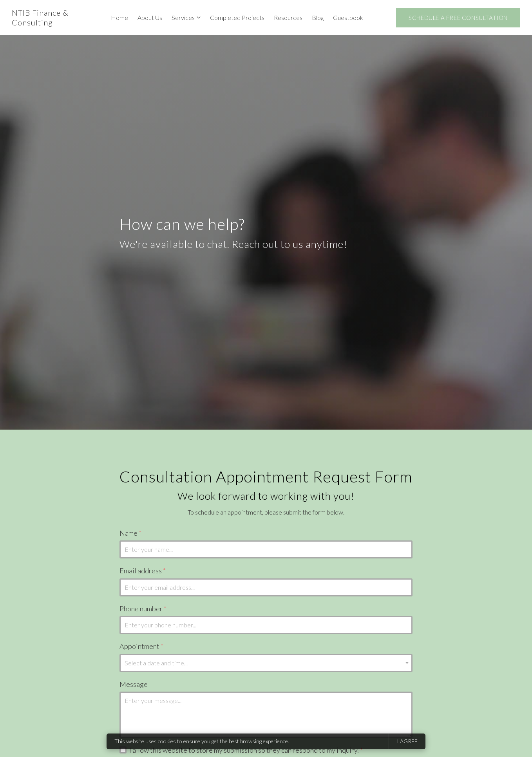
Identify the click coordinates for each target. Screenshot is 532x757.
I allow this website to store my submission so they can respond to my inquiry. (246, 750)
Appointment (141, 646)
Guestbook (348, 17)
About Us (150, 17)
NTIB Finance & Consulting (40, 17)
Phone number (143, 609)
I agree (407, 741)
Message (134, 684)
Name (130, 533)
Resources (288, 17)
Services (183, 17)
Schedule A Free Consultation (458, 18)
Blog (318, 17)
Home (119, 17)
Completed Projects (237, 17)
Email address (143, 571)
